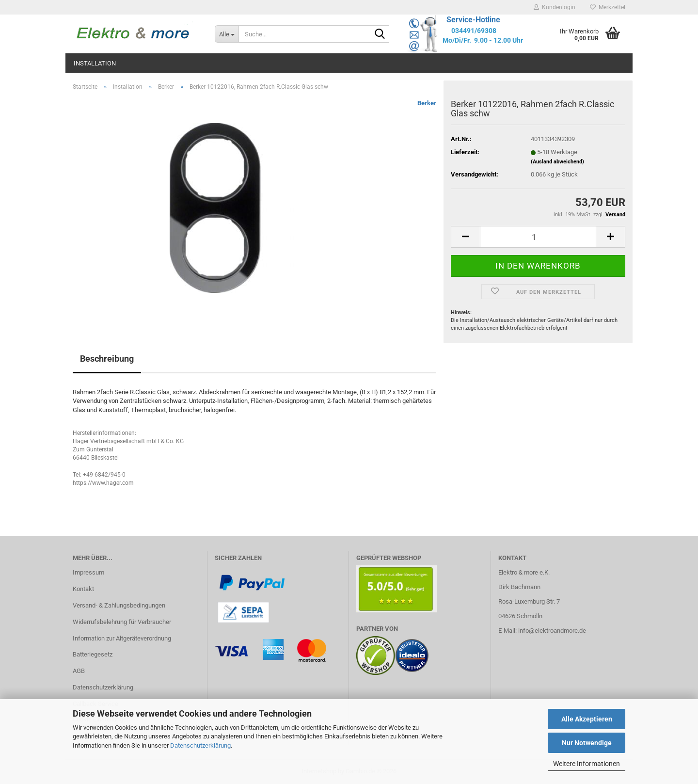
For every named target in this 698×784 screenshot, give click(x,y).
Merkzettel (608, 7)
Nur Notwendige (587, 743)
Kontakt (83, 589)
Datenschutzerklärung (200, 745)
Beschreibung (107, 359)
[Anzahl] (538, 237)
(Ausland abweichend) (557, 162)
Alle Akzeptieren (587, 719)
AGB (79, 671)
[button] (465, 237)
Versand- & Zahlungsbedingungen (119, 605)
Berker (427, 103)
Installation (95, 63)
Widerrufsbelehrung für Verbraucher (122, 622)
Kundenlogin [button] (555, 7)
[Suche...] (227, 34)
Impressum (88, 572)
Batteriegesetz (93, 654)
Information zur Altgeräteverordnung (122, 638)
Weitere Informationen (587, 764)
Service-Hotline (473, 20)
